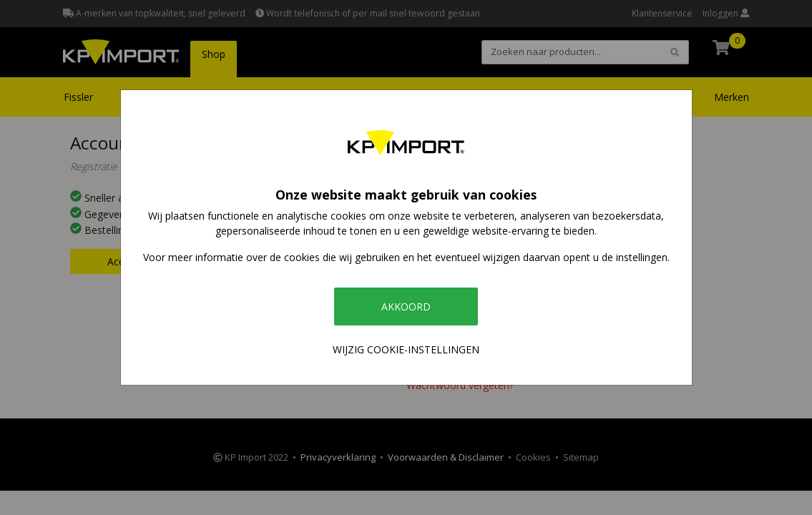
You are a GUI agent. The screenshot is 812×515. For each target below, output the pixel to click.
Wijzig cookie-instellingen (406, 349)
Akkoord (406, 306)
